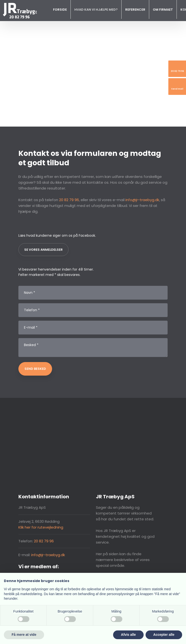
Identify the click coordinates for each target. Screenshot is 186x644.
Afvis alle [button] (128, 635)
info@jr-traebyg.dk (142, 200)
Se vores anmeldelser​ (43, 250)
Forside (60, 10)
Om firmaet (163, 10)
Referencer (135, 10)
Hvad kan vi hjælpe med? (96, 10)
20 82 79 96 (69, 200)
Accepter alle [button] (164, 635)
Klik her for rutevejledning (41, 527)
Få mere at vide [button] (24, 635)
